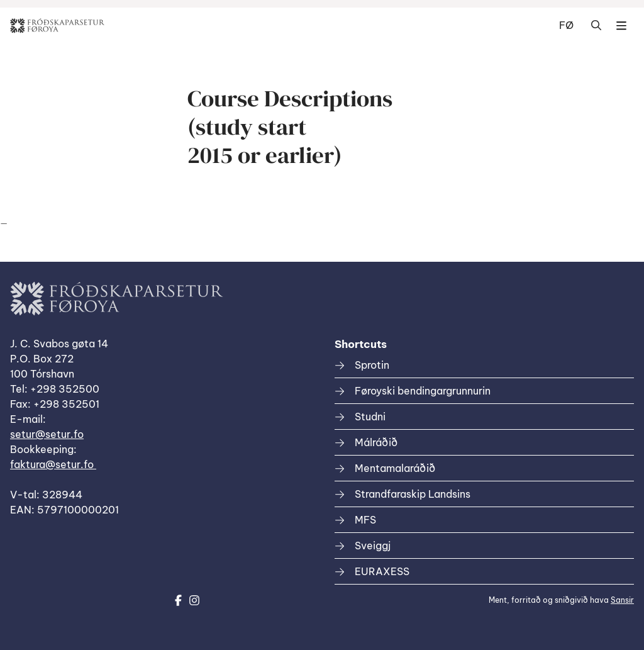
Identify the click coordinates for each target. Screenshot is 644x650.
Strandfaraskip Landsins (413, 494)
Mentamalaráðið (395, 468)
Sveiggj (373, 546)
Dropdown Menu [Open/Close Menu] (621, 26)
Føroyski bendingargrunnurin (423, 391)
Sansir (622, 600)
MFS (365, 520)
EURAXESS (382, 571)
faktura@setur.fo (53, 464)
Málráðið (376, 442)
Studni (370, 417)
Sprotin (372, 365)
